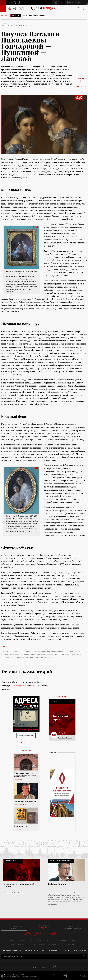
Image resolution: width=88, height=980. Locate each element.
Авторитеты (18, 780)
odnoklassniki (19, 3)
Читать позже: (82, 88)
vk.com (11, 3)
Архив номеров (32, 950)
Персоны (64, 941)
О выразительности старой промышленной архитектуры (25, 775)
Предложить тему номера (14, 927)
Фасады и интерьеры (20, 804)
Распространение (49, 950)
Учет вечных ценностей (11, 950)
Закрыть (84, 956)
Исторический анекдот (48, 941)
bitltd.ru (85, 976)
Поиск (3, 2)
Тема (12, 941)
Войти (32, 686)
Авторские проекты (57, 945)
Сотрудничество (79, 950)
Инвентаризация (18, 945)
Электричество (21, 826)
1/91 (29, 26)
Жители (15, 15)
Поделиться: (82, 80)
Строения (31, 945)
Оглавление (3, 8)
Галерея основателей (27, 941)
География (42, 945)
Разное (71, 945)
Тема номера (17, 829)
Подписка (65, 950)
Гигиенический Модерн (25, 801)
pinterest (15, 3)
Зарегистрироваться (19, 686)
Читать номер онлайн (26, 735)
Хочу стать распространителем (74, 927)
